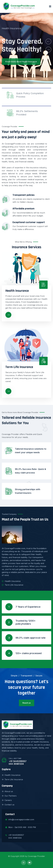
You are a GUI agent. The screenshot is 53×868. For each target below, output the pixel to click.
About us (7, 791)
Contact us (8, 805)
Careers (7, 800)
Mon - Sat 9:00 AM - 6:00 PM (21, 827)
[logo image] (19, 6)
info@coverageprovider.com (20, 819)
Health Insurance (11, 775)
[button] (48, 41)
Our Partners (9, 796)
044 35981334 (16, 764)
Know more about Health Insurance (21, 64)
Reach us (27, 703)
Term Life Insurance (12, 779)
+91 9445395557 (18, 761)
